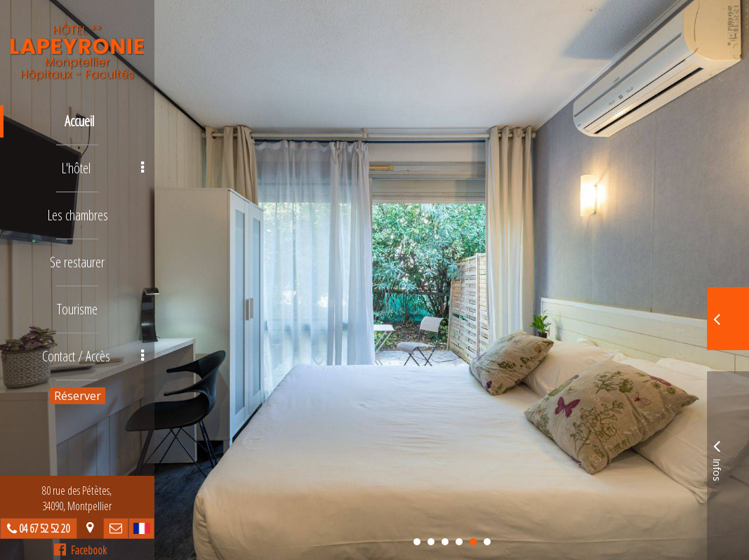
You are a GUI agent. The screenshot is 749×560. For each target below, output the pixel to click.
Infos (717, 459)
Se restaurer (77, 262)
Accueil (79, 121)
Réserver (78, 396)
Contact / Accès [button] (93, 356)
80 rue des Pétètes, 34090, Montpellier (78, 498)
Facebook (81, 550)
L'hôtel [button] (102, 168)
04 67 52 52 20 (45, 528)
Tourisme (77, 309)
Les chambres (78, 215)
